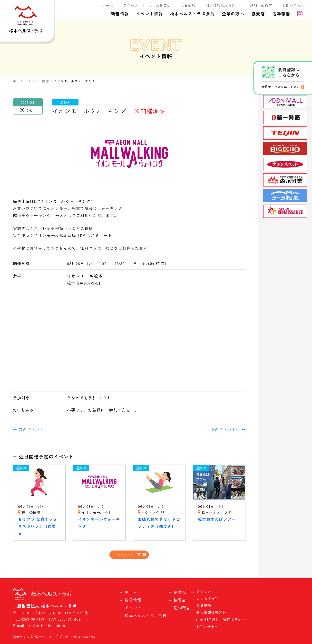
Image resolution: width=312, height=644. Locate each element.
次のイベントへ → (228, 429)
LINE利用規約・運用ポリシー (221, 619)
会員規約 (188, 5)
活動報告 (281, 14)
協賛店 (258, 14)
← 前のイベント (28, 429)
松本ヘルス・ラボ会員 (192, 14)
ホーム (108, 5)
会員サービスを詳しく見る (281, 87)
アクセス (131, 5)
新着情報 (120, 14)
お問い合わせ (293, 5)
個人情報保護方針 (221, 5)
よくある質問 (160, 5)
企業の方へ (233, 14)
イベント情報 (149, 14)
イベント (133, 608)
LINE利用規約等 (259, 5)
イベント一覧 (129, 554)
